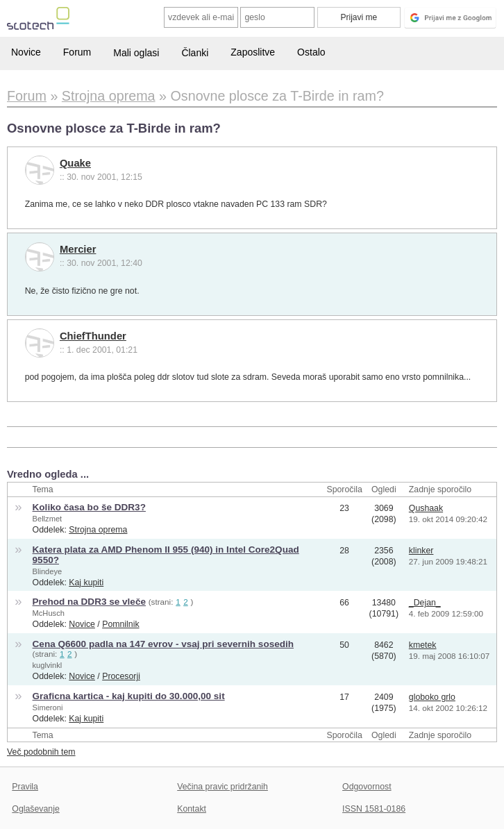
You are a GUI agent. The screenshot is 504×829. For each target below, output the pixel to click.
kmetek (423, 645)
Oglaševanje (35, 809)
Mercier (78, 249)
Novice (26, 52)
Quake (75, 163)
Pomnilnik (120, 624)
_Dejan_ (425, 603)
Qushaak (426, 508)
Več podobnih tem (41, 752)
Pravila (25, 787)
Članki (195, 53)
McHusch (49, 613)
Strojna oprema (98, 530)
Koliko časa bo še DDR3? (89, 507)
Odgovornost (367, 787)
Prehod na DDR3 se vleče (89, 602)
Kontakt (192, 809)
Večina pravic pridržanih (222, 787)
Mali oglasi (136, 53)
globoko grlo (432, 697)
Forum (77, 52)
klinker (421, 551)
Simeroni (48, 707)
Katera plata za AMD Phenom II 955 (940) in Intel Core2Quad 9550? (166, 555)
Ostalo (311, 52)
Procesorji (121, 676)
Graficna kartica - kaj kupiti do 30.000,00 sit (129, 696)
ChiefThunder (93, 336)
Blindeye (48, 571)
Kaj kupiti (86, 583)
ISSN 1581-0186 (374, 809)
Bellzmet (48, 519)
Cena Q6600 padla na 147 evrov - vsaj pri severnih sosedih (163, 644)
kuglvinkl (48, 665)
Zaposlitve (253, 52)
